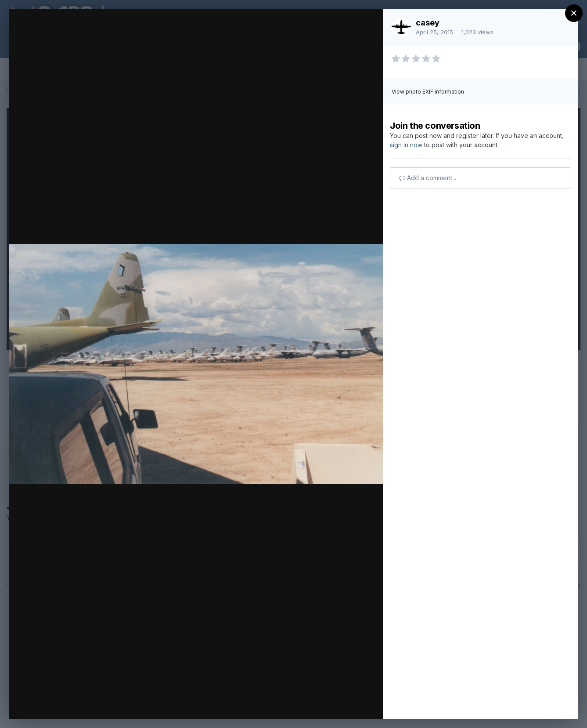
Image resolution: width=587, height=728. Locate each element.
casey (428, 23)
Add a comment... (428, 178)
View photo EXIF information (428, 92)
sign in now (406, 145)
